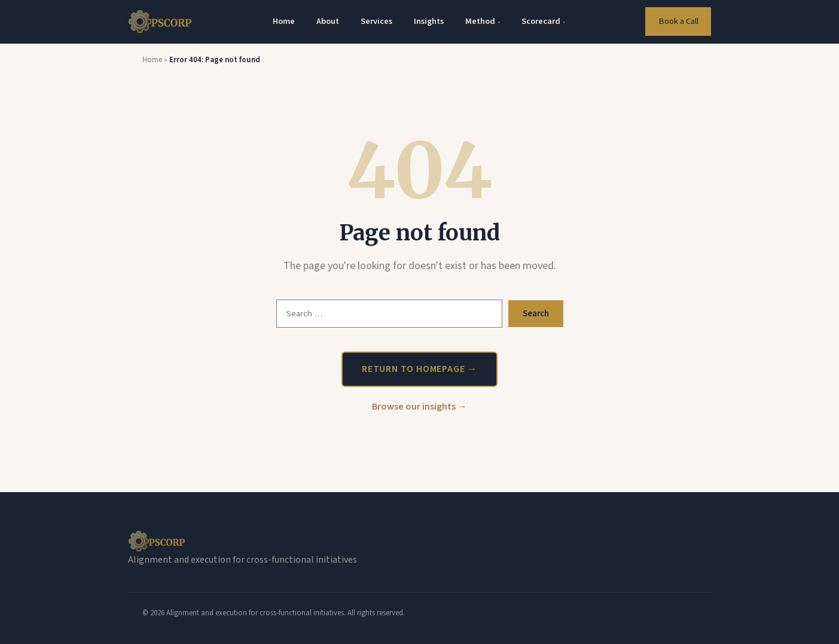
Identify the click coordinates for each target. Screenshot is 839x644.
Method (483, 21)
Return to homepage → (419, 369)
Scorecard (543, 21)
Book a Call (678, 21)
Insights (429, 21)
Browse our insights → (419, 407)
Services (376, 21)
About (328, 21)
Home (284, 21)
